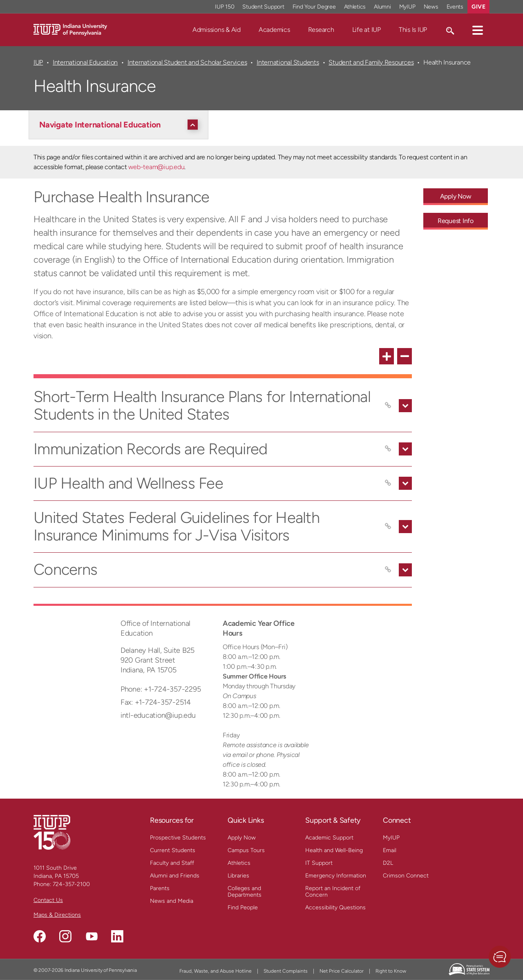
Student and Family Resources (371, 62)
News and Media (172, 901)
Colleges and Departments (245, 892)
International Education (85, 62)
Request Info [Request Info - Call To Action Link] (456, 221)
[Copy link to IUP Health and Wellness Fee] (388, 483)
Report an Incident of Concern (333, 892)
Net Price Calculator (342, 971)
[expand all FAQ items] (387, 356)
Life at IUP (367, 30)
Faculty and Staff (172, 863)
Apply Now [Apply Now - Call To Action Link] (456, 196)
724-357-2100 (71, 884)
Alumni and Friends (175, 876)
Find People (243, 907)
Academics (274, 30)
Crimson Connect (406, 876)
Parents (160, 888)
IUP (38, 62)
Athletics (239, 863)
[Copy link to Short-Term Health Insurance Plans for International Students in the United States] (388, 406)
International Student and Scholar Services (187, 62)
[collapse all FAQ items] (405, 356)
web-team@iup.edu (156, 167)
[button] (478, 30)
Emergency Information (336, 876)
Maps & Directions (57, 915)
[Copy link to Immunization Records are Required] (388, 449)
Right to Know (391, 971)
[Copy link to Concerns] (388, 570)
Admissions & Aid (217, 30)
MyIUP (391, 838)
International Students (288, 62)
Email (390, 850)
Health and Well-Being (334, 850)
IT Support (319, 863)
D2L (388, 863)
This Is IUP (413, 30)
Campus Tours (246, 850)
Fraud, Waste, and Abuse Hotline (216, 971)
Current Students (173, 850)
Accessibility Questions (335, 907)
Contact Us (48, 900)
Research (321, 30)
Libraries (238, 876)
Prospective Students (178, 838)
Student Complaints (286, 971)
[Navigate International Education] (121, 125)
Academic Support (329, 838)
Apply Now (242, 838)
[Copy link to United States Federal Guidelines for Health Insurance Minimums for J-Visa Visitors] (388, 527)
